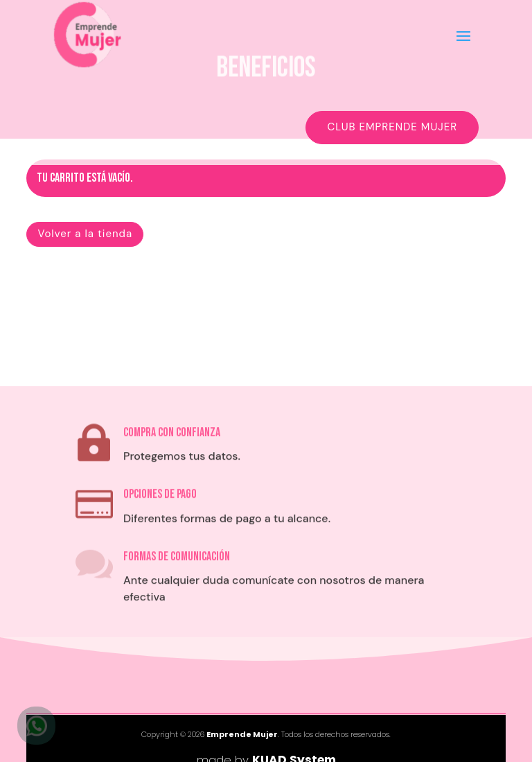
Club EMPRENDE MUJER (392, 127)
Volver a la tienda (85, 234)
